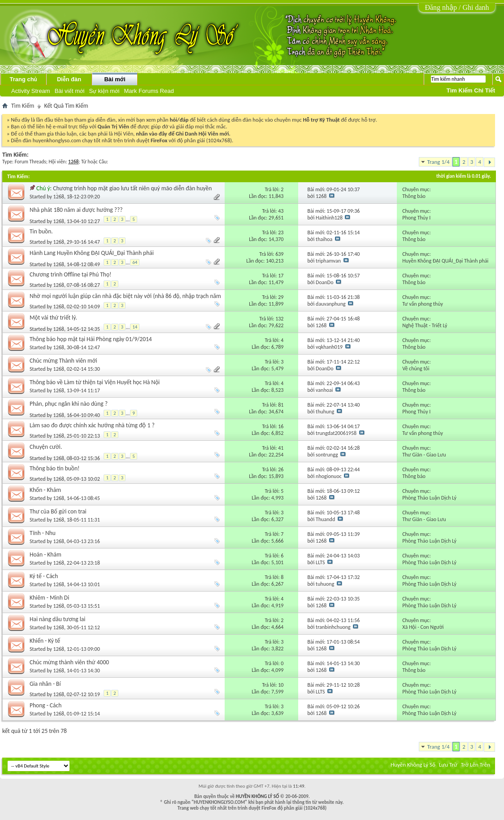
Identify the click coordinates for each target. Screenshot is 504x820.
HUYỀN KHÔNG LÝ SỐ (258, 796)
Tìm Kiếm (23, 106)
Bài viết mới (70, 91)
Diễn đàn (69, 79)
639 (279, 254)
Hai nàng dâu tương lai (57, 619)
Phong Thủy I (416, 218)
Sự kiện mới (104, 91)
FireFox (159, 140)
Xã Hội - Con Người (423, 627)
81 (281, 405)
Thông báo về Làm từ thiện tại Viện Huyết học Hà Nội (95, 382)
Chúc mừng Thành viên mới (63, 361)
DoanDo (324, 282)
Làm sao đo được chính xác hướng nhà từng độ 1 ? (92, 425)
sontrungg (327, 455)
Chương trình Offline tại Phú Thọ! (70, 274)
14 (135, 327)
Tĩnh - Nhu (43, 533)
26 (281, 469)
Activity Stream (31, 91)
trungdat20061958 (336, 433)
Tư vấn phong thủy (423, 304)
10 (281, 685)
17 (281, 276)
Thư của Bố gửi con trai (58, 511)
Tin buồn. (41, 231)
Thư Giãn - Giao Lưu (424, 455)
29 (281, 297)
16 (281, 426)
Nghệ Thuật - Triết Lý (425, 325)
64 (135, 262)
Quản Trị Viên (113, 126)
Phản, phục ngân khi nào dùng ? (69, 404)
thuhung (325, 412)
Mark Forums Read (149, 91)
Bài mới (115, 79)
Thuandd (325, 519)
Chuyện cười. (46, 447)
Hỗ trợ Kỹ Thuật (322, 120)
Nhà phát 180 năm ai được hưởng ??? (76, 210)
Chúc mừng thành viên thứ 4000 (69, 662)
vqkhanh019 (329, 347)
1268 (59, 197)
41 (281, 448)
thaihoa (324, 239)
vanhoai (324, 390)
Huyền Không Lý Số (413, 765)
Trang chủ (23, 79)
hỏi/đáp (179, 120)
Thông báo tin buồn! (54, 468)
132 (279, 319)
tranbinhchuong (333, 627)
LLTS (320, 562)
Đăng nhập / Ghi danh (457, 7)
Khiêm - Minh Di (49, 598)
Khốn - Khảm (45, 490)
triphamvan (328, 261)
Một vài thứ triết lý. (53, 318)
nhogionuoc (329, 476)
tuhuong (325, 584)
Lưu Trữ (448, 765)
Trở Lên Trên (476, 765)
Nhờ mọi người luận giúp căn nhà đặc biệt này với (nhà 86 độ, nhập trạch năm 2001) (125, 300)
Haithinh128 (329, 218)
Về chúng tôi (416, 368)
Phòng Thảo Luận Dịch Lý (429, 498)
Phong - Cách (46, 705)
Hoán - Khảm (46, 555)
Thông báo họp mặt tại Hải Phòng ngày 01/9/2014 (91, 339)
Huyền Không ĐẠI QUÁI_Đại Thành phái (445, 261)
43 (281, 211)
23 (281, 232)
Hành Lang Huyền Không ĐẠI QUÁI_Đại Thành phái (92, 253)
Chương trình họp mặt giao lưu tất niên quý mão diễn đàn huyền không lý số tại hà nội (121, 192)
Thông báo (414, 196)
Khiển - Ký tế (45, 641)
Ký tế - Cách (44, 576)
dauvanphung (331, 304)
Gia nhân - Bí (45, 684)
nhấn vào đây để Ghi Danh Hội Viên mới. (183, 134)
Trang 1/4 (439, 162)
